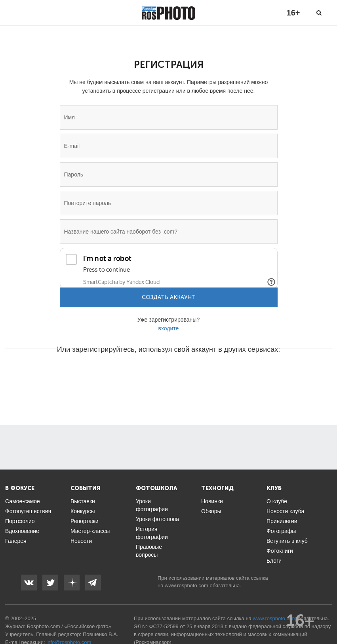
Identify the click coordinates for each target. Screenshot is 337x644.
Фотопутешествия (28, 511)
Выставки (83, 501)
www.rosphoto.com (187, 586)
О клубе (277, 501)
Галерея (16, 541)
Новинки (212, 501)
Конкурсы (83, 511)
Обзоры (211, 511)
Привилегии (282, 521)
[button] (109, 373)
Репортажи (85, 521)
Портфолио (20, 521)
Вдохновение (22, 531)
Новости (81, 541)
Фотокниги (280, 551)
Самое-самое (23, 501)
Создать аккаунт (169, 297)
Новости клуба (285, 511)
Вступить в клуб (287, 541)
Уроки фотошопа (157, 519)
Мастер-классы (90, 531)
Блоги (274, 561)
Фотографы (281, 531)
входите (169, 328)
